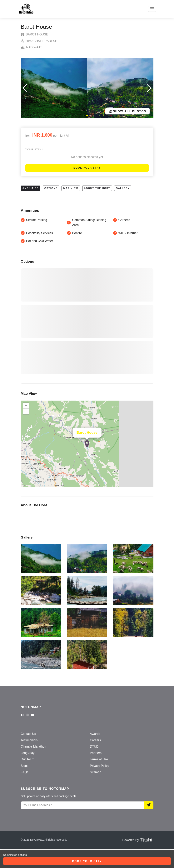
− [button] (26, 412)
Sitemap (96, 772)
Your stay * (34, 149)
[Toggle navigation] (152, 9)
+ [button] (26, 406)
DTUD (94, 747)
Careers (95, 740)
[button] (87, 116)
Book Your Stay (87, 168)
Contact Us (28, 734)
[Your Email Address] (83, 805)
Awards (95, 734)
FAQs (25, 772)
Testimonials (29, 740)
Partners (96, 753)
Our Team (27, 759)
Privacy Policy (100, 766)
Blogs (25, 766)
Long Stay (28, 753)
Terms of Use (99, 759)
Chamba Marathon (34, 747)
